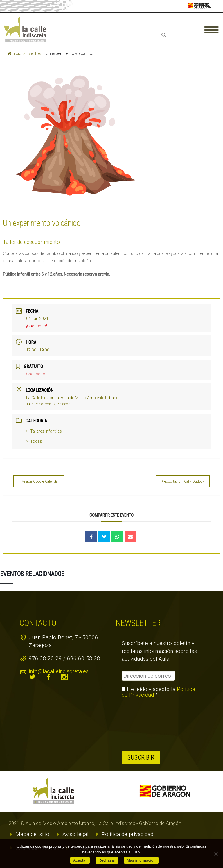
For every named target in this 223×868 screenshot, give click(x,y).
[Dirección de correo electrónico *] (148, 676)
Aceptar (80, 860)
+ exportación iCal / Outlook (177, 481)
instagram (64, 677)
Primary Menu (211, 30)
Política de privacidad (127, 834)
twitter (33, 677)
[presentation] (145, 725)
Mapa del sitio (32, 834)
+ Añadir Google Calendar (45, 481)
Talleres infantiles (44, 431)
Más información (141, 860)
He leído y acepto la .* (158, 692)
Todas (34, 441)
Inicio (15, 53)
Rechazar (107, 860)
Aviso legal (75, 834)
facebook (48, 677)
